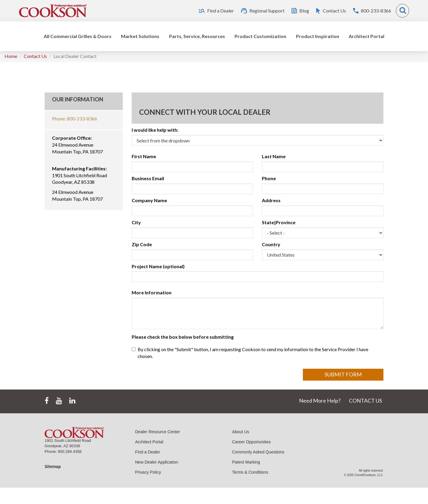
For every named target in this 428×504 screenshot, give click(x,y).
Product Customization (260, 36)
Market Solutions (140, 36)
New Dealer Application (157, 462)
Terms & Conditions (250, 472)
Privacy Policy (148, 472)
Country (271, 244)
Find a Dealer (148, 452)
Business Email (148, 178)
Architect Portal (366, 36)
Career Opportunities (251, 442)
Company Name (149, 200)
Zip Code (142, 244)
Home (11, 56)
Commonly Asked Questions (258, 452)
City (136, 222)
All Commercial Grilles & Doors (78, 36)
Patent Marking (246, 462)
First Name (144, 156)
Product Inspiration (318, 36)
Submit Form (343, 374)
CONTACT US (365, 401)
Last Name (274, 156)
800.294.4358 (70, 452)
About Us (241, 432)
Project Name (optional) (158, 266)
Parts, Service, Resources (197, 36)
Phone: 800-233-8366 (75, 118)
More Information (152, 292)
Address (271, 200)
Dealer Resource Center (158, 432)
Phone (269, 178)
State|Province (279, 222)
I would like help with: (155, 130)
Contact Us (35, 56)
